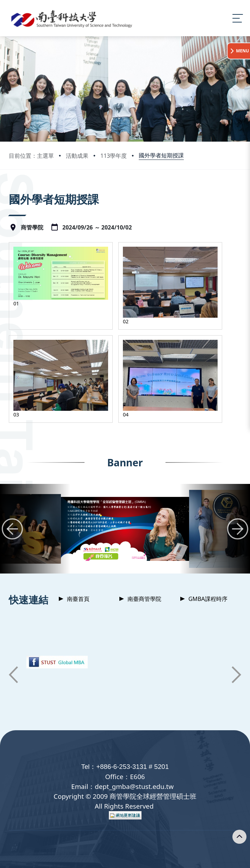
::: (11, 190)
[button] (12, 484)
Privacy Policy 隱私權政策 (115, 856)
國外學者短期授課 (161, 155)
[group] (125, 484)
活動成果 (77, 156)
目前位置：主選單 (31, 156)
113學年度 (114, 156)
